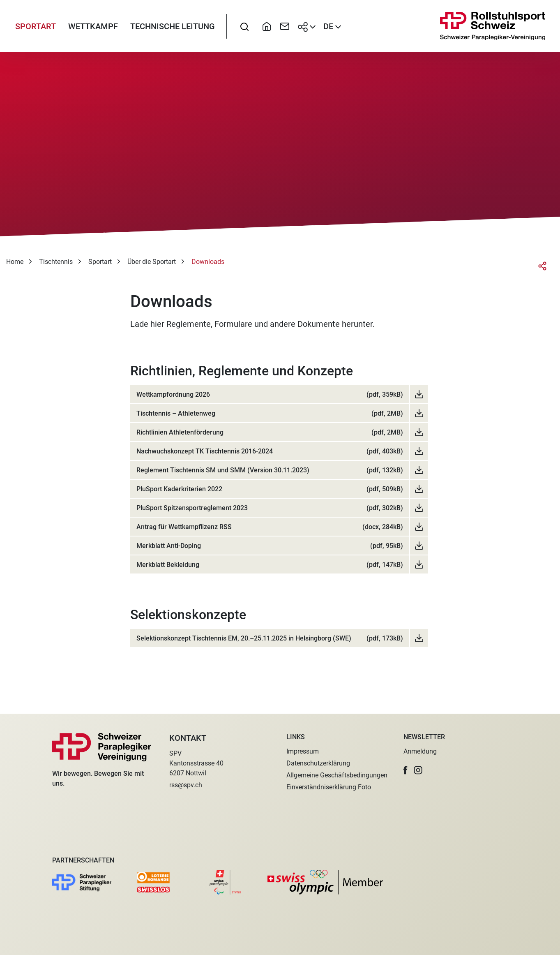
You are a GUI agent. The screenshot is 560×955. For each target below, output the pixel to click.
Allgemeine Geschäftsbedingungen (337, 775)
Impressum (303, 751)
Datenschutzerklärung (318, 763)
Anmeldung (420, 751)
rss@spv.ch (186, 785)
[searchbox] (244, 27)
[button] (406, 770)
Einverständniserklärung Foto (329, 787)
